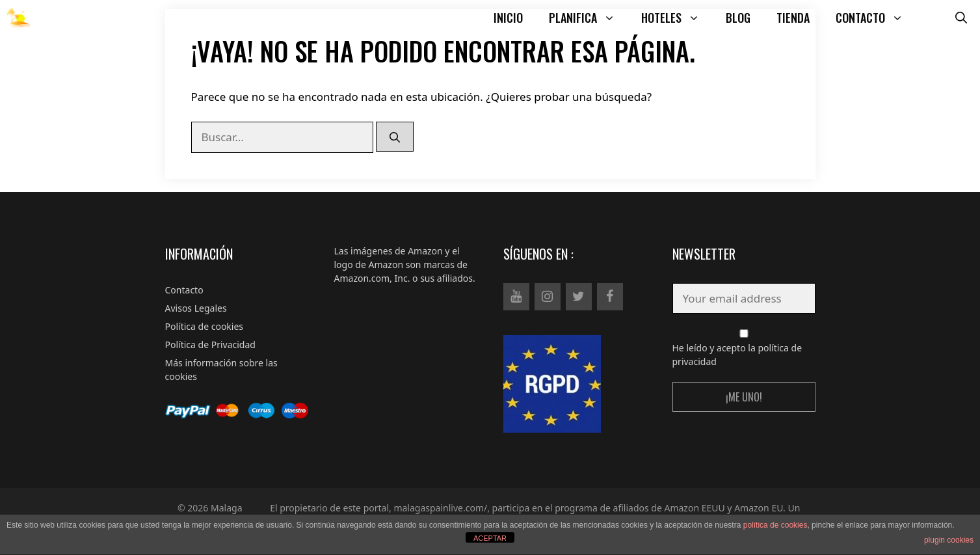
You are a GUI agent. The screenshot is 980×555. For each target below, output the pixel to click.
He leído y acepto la (744, 348)
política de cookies (775, 525)
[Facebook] (610, 297)
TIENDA (793, 18)
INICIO (508, 18)
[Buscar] (395, 137)
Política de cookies (205, 326)
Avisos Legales (196, 308)
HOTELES (677, 18)
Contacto (184, 290)
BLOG (738, 18)
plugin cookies (949, 540)
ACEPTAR (490, 538)
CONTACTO (876, 18)
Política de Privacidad (210, 345)
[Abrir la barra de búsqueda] (961, 18)
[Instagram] (548, 297)
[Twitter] (579, 297)
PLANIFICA (589, 18)
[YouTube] (516, 297)
